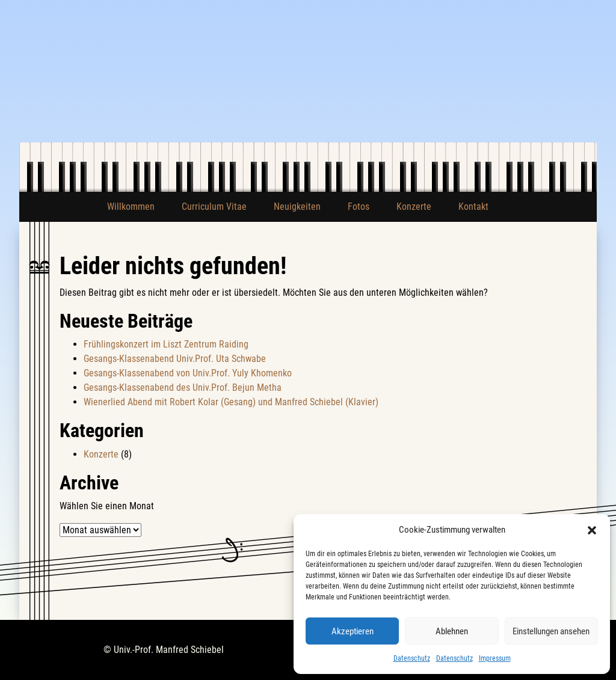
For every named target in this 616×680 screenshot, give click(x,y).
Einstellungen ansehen (551, 631)
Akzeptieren (353, 631)
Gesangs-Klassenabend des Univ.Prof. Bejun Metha (183, 387)
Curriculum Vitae (214, 207)
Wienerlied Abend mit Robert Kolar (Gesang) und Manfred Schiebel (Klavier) (231, 402)
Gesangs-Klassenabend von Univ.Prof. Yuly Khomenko (188, 373)
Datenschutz (412, 658)
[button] (592, 530)
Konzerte (414, 207)
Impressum (495, 658)
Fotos (359, 207)
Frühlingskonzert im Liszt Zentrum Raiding (166, 344)
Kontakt (473, 207)
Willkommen (131, 207)
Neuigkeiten (297, 207)
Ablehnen (452, 631)
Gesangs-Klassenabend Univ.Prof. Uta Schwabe (175, 359)
